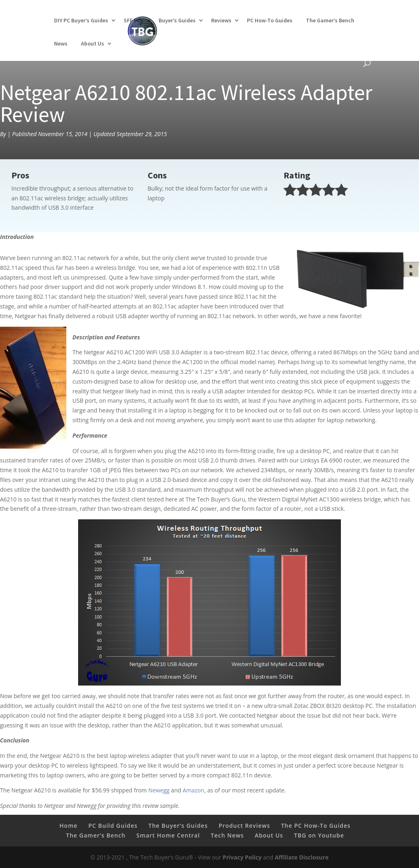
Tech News (227, 835)
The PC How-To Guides (316, 826)
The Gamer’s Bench (330, 20)
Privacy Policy (242, 857)
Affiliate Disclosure (301, 857)
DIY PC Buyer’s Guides (81, 20)
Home (69, 826)
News (61, 43)
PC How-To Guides (270, 20)
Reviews (221, 20)
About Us (93, 43)
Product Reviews (244, 826)
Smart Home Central (168, 835)
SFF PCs (133, 20)
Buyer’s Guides (177, 20)
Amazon (193, 790)
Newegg (159, 790)
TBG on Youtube (319, 835)
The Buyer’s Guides (178, 826)
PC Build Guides (113, 826)
